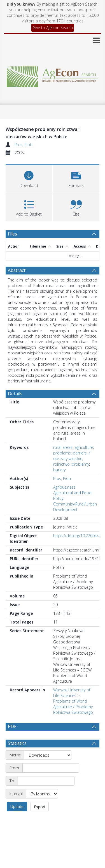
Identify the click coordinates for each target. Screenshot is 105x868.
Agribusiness (64, 487)
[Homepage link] (53, 75)
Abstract (17, 270)
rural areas (63, 447)
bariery (59, 470)
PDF (12, 726)
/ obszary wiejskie (72, 456)
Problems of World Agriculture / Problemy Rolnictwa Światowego (73, 707)
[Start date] (51, 781)
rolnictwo (61, 464)
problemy (80, 464)
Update (17, 820)
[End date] (46, 794)
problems (62, 453)
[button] (76, 178)
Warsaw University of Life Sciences (72, 693)
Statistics (17, 757)
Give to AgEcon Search (53, 28)
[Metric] (48, 768)
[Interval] (42, 807)
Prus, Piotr (24, 145)
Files (12, 234)
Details (15, 394)
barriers (80, 453)
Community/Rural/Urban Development (75, 507)
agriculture (84, 447)
